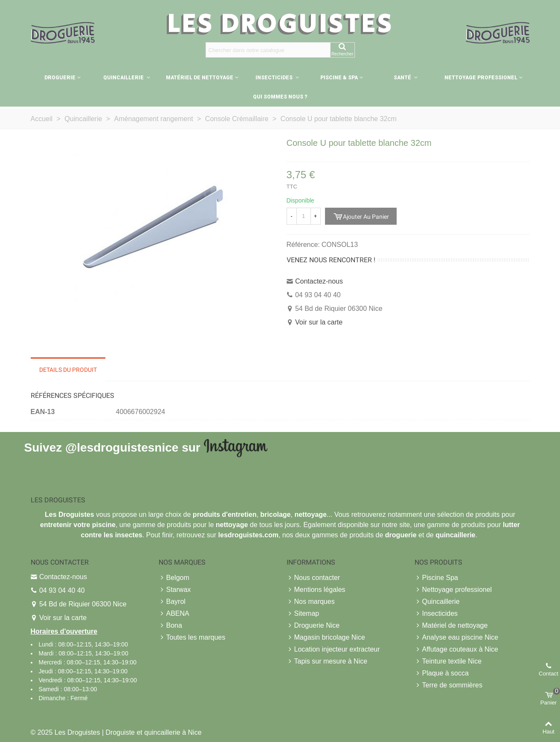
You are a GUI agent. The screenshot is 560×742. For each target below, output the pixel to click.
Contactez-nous (319, 281)
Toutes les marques (192, 638)
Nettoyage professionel (481, 78)
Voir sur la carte (319, 322)
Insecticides (275, 78)
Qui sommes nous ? (280, 97)
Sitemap (303, 614)
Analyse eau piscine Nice (457, 638)
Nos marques (311, 602)
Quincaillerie (124, 78)
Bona (170, 626)
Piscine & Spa (339, 78)
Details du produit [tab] (68, 370)
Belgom (174, 578)
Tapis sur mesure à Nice (327, 661)
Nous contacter (313, 578)
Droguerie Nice (313, 626)
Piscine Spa (437, 578)
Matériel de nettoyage (200, 78)
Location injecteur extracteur (333, 649)
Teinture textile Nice (448, 661)
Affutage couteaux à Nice (457, 649)
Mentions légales (316, 590)
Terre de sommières (448, 685)
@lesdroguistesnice (122, 447)
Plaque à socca (442, 673)
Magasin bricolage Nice (326, 638)
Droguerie (60, 78)
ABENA (174, 614)
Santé (403, 78)
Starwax (175, 590)
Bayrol (172, 602)
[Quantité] (304, 216)
